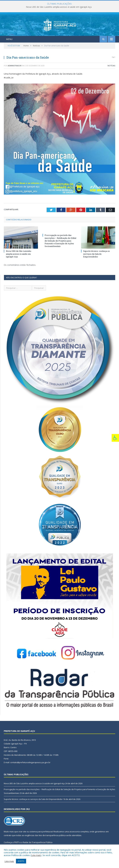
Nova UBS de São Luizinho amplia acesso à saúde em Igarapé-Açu (59, 7)
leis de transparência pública (52, 835)
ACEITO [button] (21, 861)
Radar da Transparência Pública (38, 842)
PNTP (17, 842)
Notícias (111, 66)
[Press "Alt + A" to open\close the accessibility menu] (115, 438)
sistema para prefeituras (41, 832)
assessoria (75, 832)
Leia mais (36, 855)
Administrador (15, 66)
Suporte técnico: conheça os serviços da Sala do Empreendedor (96, 254)
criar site (22, 832)
